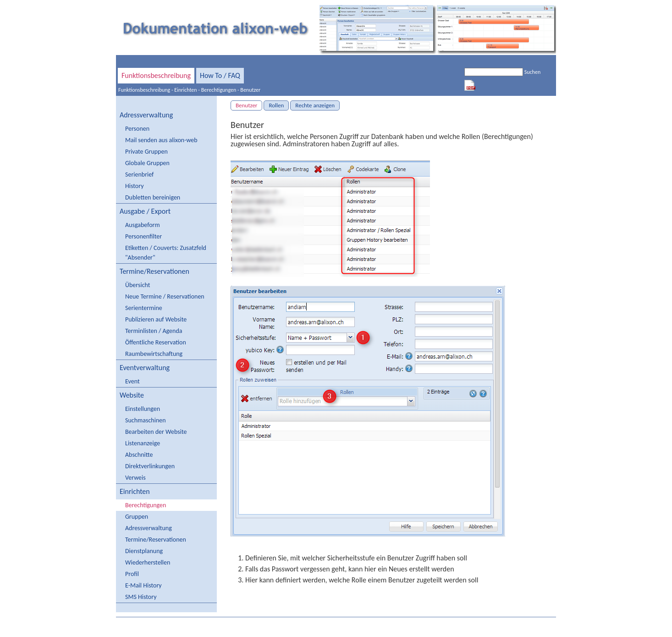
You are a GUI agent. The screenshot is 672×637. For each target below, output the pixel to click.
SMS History (141, 597)
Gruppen (137, 517)
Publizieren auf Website (156, 319)
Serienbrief (139, 174)
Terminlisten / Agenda (154, 331)
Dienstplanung (144, 551)
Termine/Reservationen (154, 271)
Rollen (276, 105)
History (134, 186)
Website (132, 395)
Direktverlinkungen (150, 466)
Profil (132, 574)
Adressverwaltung (146, 115)
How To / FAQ (220, 75)
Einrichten (185, 90)
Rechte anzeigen (315, 105)
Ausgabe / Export (145, 211)
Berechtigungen (219, 90)
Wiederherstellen (148, 562)
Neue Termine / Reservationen (165, 296)
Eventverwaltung (145, 368)
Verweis (135, 478)
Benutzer (250, 90)
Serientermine (144, 308)
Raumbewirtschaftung (154, 354)
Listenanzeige (143, 443)
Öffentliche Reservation (156, 342)
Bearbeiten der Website (156, 432)
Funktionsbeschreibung (156, 75)
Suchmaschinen (146, 420)
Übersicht (138, 285)
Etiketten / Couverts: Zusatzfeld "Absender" (166, 253)
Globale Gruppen (147, 163)
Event (132, 381)
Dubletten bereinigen (153, 197)
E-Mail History (143, 585)
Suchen (532, 72)
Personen (137, 129)
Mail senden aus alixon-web (161, 140)
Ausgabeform (143, 225)
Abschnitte (139, 455)
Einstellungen (143, 409)
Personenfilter (143, 236)
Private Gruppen (146, 152)
